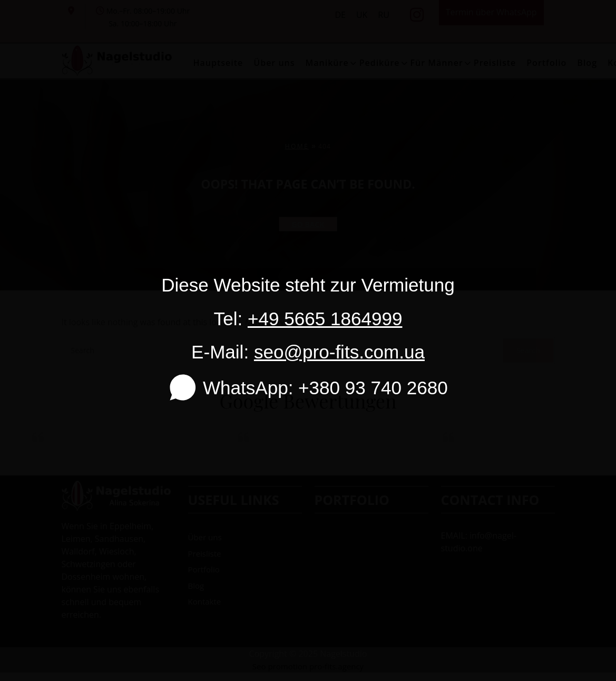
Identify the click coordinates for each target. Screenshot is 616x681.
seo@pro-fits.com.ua (339, 352)
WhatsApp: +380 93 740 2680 (308, 387)
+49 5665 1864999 (325, 319)
